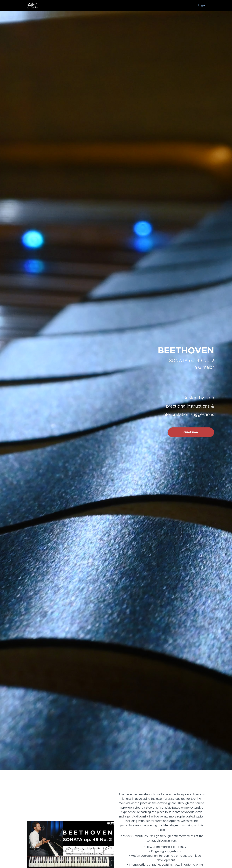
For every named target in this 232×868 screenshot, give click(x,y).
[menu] (200, 6)
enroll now (191, 432)
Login (202, 6)
